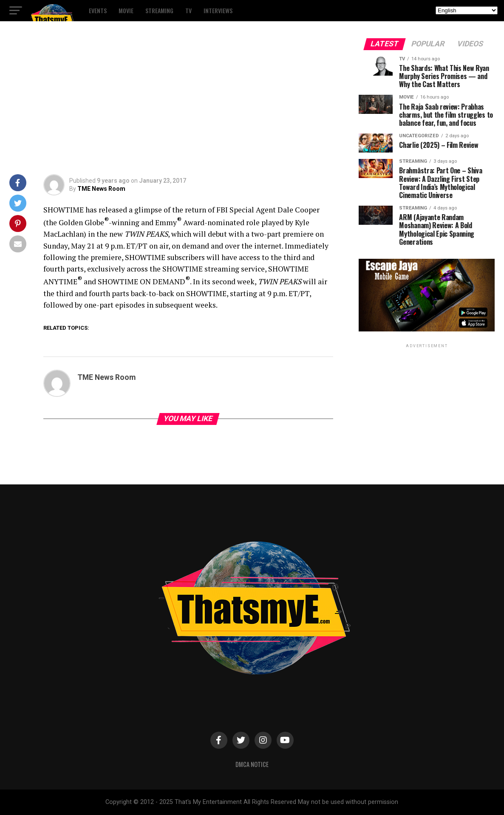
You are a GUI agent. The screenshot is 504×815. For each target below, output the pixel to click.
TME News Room (101, 189)
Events (98, 10)
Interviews (218, 10)
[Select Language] (467, 10)
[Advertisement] (171, 102)
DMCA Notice (252, 764)
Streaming (159, 10)
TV (188, 10)
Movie (126, 10)
